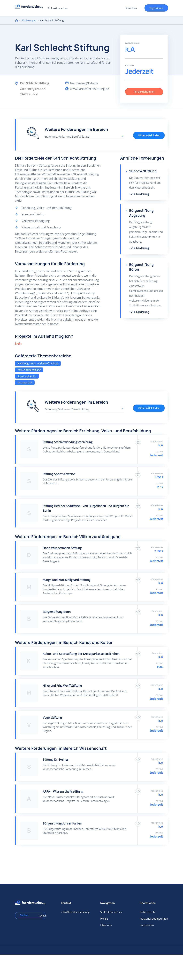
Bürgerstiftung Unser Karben (62, 823)
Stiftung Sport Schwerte (59, 474)
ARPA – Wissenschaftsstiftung (63, 791)
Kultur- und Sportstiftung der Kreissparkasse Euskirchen (81, 654)
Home (16, 20)
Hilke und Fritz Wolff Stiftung (62, 686)
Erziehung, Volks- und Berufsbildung (38, 363)
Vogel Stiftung (52, 718)
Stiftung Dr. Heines (56, 760)
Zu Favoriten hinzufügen (138, 442)
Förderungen (29, 20)
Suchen (41, 916)
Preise (104, 919)
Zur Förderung (140, 194)
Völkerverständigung (29, 370)
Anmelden (131, 8)
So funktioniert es (57, 8)
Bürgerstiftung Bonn (57, 612)
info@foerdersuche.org (75, 912)
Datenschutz (148, 912)
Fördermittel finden (149, 135)
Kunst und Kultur (27, 376)
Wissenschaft (25, 382)
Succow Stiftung (143, 171)
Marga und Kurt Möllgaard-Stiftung (67, 580)
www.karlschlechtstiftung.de (90, 89)
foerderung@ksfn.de (84, 83)
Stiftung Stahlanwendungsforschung (68, 442)
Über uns (106, 925)
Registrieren (156, 8)
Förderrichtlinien (144, 92)
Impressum (147, 925)
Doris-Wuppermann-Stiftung (62, 548)
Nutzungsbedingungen (154, 919)
